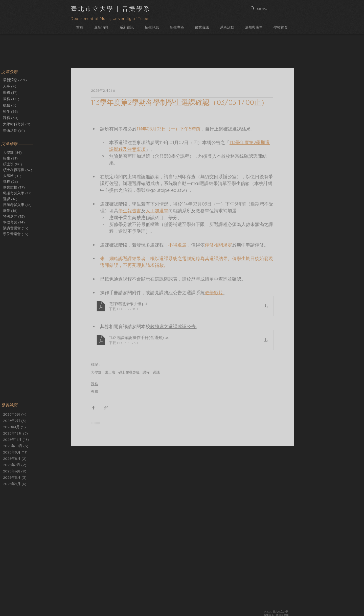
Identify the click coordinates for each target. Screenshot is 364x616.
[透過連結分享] (106, 408)
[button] (127, 27)
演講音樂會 (16, 228)
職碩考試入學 (17, 193)
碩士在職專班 (18, 170)
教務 (95, 391)
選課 (10, 199)
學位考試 (14, 222)
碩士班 (13, 164)
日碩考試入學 (17, 205)
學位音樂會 (16, 234)
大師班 (12, 176)
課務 (95, 384)
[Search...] (263, 9)
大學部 (12, 153)
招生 (10, 158)
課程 (10, 182)
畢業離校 (14, 187)
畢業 (10, 211)
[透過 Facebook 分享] (93, 408)
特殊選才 (14, 216)
